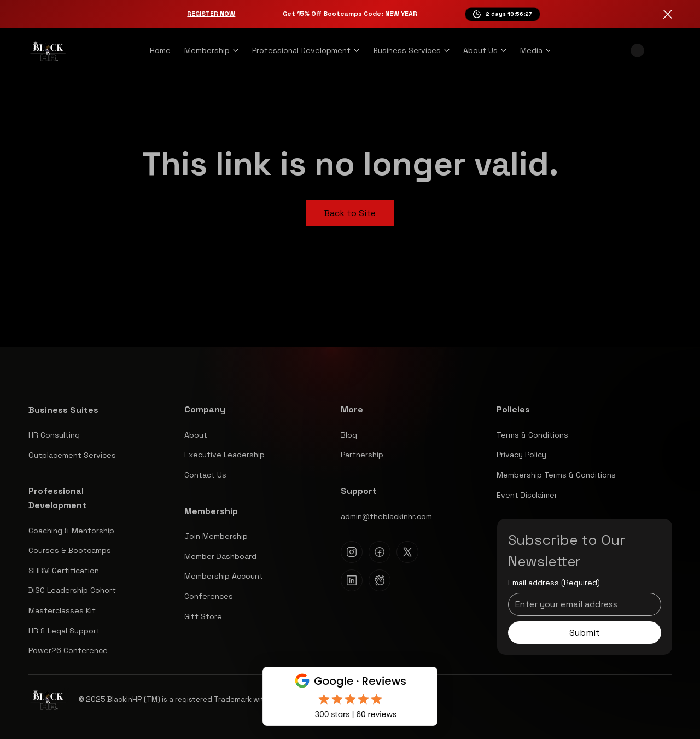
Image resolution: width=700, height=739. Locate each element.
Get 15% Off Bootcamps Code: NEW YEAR (350, 14)
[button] (637, 51)
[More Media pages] (549, 50)
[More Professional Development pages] (357, 50)
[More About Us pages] (504, 50)
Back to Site (350, 213)
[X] (407, 552)
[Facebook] (380, 552)
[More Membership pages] (236, 50)
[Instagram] (352, 552)
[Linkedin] (352, 580)
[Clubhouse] (380, 580)
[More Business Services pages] (447, 50)
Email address (554, 583)
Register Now (211, 14)
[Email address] (581, 604)
